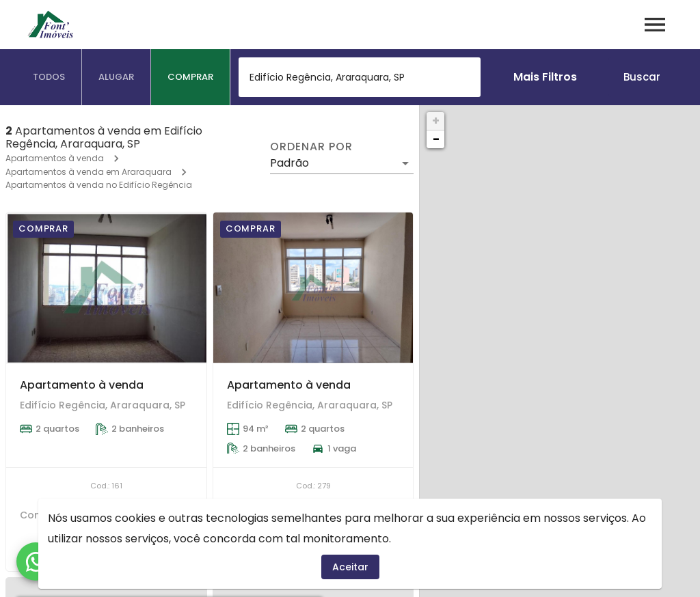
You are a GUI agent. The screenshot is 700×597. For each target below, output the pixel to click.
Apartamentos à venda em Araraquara (89, 172)
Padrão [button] (290, 163)
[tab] (49, 77)
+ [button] (436, 121)
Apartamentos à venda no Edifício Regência (99, 185)
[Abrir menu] (655, 25)
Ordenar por (311, 147)
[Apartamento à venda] (106, 288)
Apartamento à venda (82, 385)
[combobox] (360, 77)
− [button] (436, 139)
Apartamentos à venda (55, 158)
